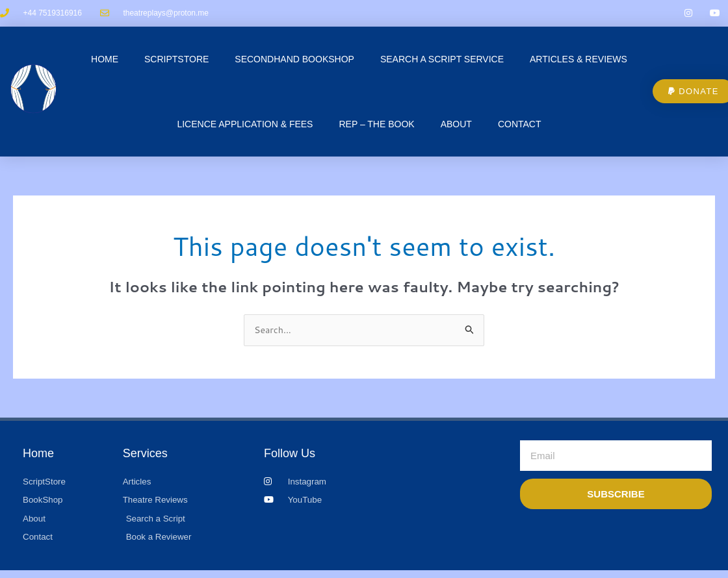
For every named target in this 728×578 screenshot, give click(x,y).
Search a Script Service (442, 62)
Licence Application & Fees (245, 127)
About (456, 127)
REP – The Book (376, 127)
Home (105, 62)
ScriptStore (176, 62)
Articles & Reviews (578, 62)
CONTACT (520, 127)
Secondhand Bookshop (294, 62)
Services (145, 457)
